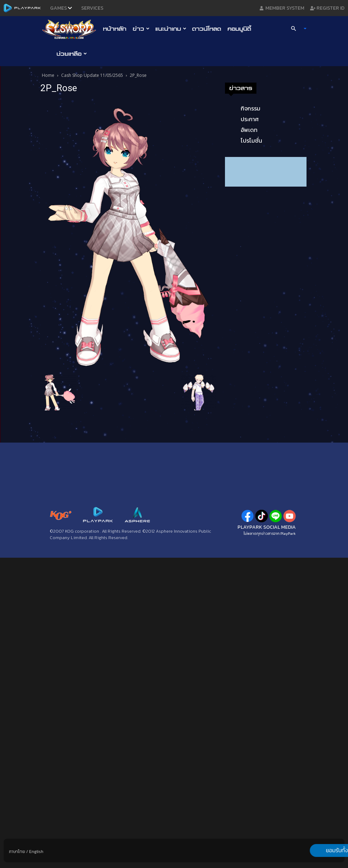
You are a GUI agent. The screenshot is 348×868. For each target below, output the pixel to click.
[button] (295, 29)
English (36, 852)
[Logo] (71, 29)
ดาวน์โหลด (207, 29)
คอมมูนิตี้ (239, 29)
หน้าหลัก (115, 29)
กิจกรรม (251, 108)
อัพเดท (249, 130)
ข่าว (141, 29)
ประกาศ (250, 119)
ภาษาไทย (17, 852)
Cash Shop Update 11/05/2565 (92, 75)
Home (48, 75)
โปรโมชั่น (251, 140)
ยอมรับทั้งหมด (307, 850)
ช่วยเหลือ (72, 54)
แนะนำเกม (171, 29)
